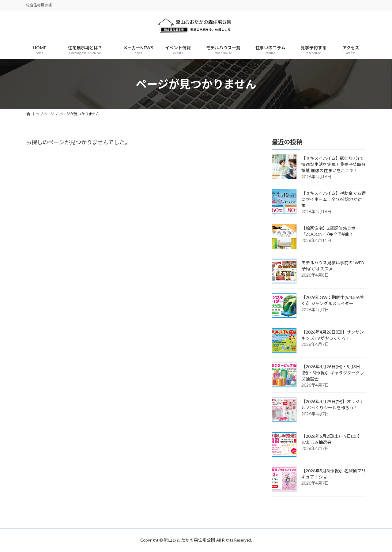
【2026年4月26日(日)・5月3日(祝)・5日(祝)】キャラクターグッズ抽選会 (333, 373)
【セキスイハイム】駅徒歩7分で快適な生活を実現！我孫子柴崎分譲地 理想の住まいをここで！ (334, 165)
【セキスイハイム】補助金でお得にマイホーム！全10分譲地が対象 (334, 200)
